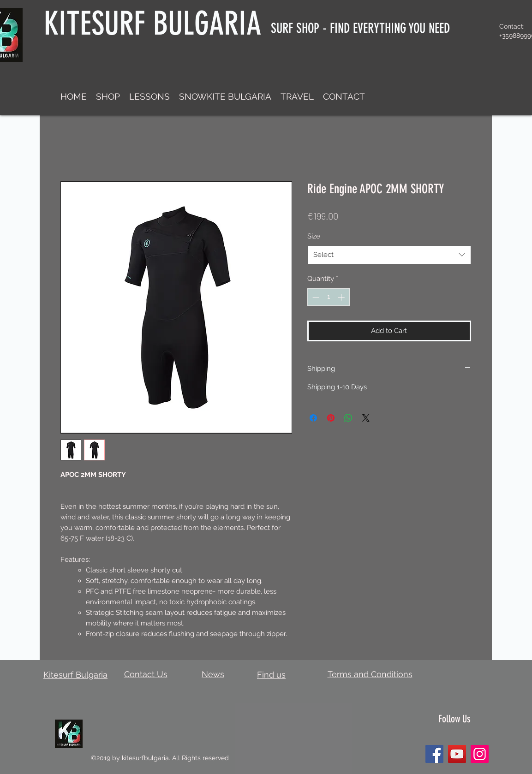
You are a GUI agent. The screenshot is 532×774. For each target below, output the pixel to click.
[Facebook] (434, 754)
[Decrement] (315, 297)
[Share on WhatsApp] (348, 418)
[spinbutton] (328, 297)
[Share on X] (366, 418)
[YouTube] (457, 754)
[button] (108, 96)
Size (314, 236)
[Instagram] (480, 754)
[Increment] (342, 297)
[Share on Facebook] (313, 418)
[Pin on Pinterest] (331, 418)
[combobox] (389, 255)
